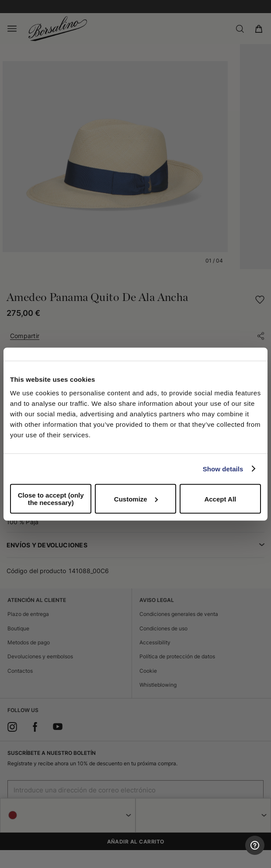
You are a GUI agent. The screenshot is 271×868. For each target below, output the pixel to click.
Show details (223, 469)
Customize (136, 499)
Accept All (220, 499)
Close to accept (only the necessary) (51, 499)
